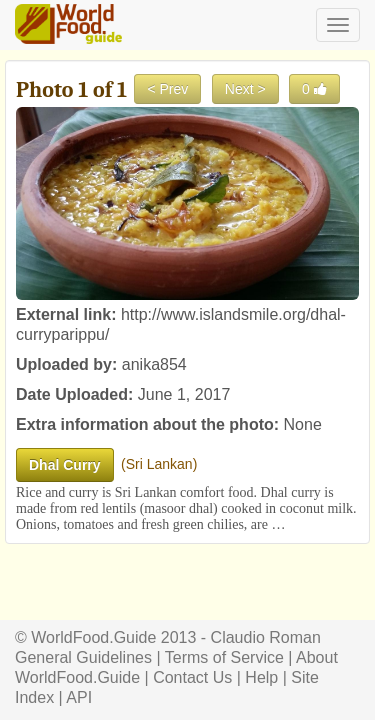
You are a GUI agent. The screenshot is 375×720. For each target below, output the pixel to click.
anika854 (154, 364)
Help (261, 677)
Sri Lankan (159, 464)
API (79, 697)
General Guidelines (83, 657)
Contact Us (192, 677)
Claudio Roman (266, 637)
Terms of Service (224, 657)
